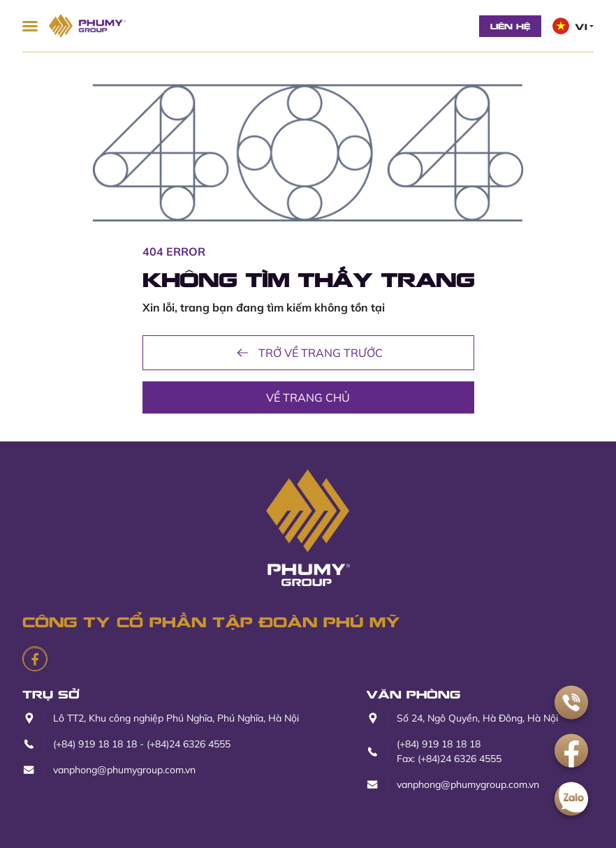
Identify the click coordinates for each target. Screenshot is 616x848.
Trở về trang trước (308, 353)
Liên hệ (510, 26)
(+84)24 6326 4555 (189, 744)
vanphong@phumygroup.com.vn (124, 770)
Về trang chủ (308, 397)
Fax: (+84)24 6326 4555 (449, 759)
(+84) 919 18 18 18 (95, 744)
